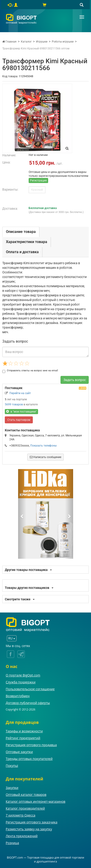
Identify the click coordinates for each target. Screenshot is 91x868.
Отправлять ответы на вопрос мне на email (30, 371)
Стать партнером (19, 420)
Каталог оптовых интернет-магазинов (36, 801)
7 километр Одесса (21, 815)
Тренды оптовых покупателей (29, 759)
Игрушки (42, 42)
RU (12, 638)
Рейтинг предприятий (23, 738)
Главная (9, 42)
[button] (22, 514)
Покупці (12, 766)
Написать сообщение (45, 457)
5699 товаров (14, 404)
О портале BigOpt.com (23, 675)
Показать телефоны (43, 446)
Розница (12, 843)
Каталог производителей (25, 808)
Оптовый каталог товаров (26, 795)
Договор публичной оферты (28, 703)
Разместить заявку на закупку (29, 829)
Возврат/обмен (18, 696)
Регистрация (38, 180)
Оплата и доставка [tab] (22, 252)
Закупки (12, 788)
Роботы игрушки (63, 42)
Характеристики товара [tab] (27, 242)
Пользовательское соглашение (30, 689)
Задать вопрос (75, 380)
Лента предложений (22, 836)
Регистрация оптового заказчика (32, 822)
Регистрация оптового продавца (31, 745)
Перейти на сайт (20, 393)
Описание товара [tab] (21, 232)
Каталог (26, 42)
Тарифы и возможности (24, 731)
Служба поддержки (21, 682)
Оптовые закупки (19, 752)
